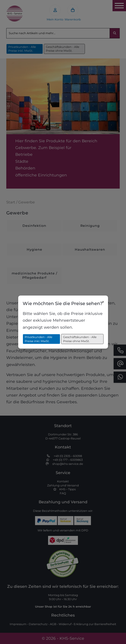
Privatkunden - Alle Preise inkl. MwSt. (39, 339)
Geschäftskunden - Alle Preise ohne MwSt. (80, 339)
